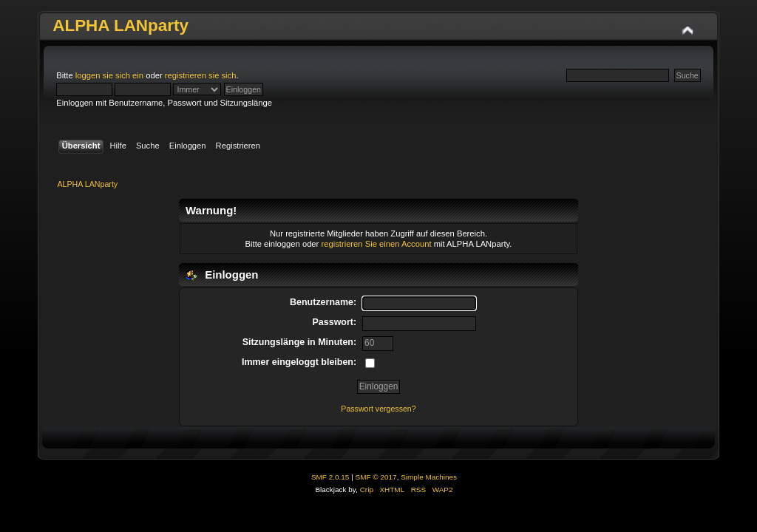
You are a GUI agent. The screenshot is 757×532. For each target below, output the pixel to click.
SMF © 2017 (376, 477)
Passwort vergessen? (378, 409)
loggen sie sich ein (109, 75)
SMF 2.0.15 (330, 477)
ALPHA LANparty (120, 25)
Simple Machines (429, 477)
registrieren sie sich (201, 75)
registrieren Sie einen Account (376, 244)
